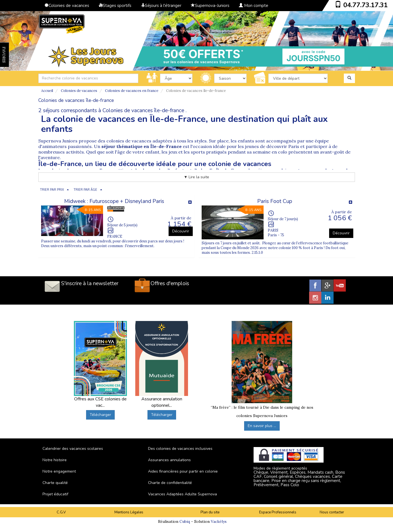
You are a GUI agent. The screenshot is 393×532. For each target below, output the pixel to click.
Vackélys (219, 521)
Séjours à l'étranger (161, 6)
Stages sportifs (115, 6)
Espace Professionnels (278, 512)
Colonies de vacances (67, 6)
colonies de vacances (129, 141)
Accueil (47, 91)
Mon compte (254, 6)
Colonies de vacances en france (132, 91)
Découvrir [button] (181, 231)
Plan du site (210, 512)
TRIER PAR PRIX (52, 190)
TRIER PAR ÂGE (85, 190)
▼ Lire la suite (197, 177)
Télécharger (100, 415)
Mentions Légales (129, 512)
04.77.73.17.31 (366, 5)
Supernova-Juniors (210, 6)
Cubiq (185, 521)
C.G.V (61, 512)
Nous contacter (332, 512)
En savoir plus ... (262, 426)
